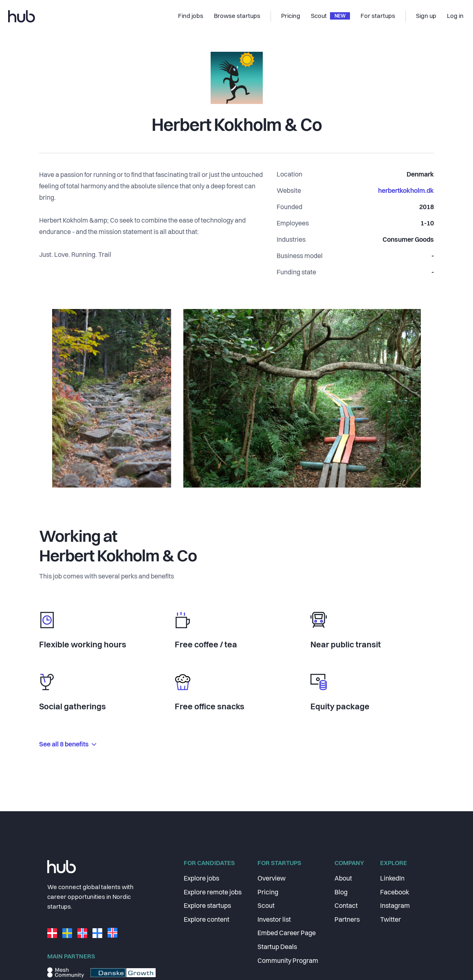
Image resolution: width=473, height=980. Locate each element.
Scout (266, 906)
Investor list (274, 920)
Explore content (207, 920)
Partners (347, 920)
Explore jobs (201, 879)
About (343, 879)
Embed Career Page (287, 934)
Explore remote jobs (213, 893)
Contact (346, 906)
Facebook (395, 893)
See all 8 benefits (68, 745)
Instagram (395, 906)
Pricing (268, 893)
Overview (272, 879)
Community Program (288, 961)
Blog (341, 893)
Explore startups (207, 906)
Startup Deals (277, 947)
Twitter (390, 920)
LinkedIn (392, 879)
